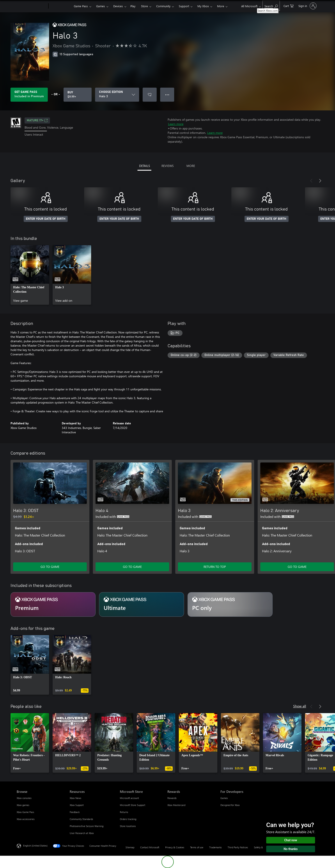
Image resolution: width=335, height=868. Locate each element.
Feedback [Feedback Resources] (75, 812)
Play (133, 6)
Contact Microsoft (150, 847)
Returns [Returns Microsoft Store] (124, 812)
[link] (30, 275)
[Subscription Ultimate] (142, 604)
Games (101, 6)
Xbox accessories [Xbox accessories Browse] (26, 819)
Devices (118, 6)
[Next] (320, 181)
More (221, 6)
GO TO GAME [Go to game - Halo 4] (132, 567)
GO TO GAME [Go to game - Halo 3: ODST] (50, 567)
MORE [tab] (191, 166)
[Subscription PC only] (230, 604)
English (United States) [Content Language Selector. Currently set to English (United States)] (35, 846)
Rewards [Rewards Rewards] (172, 798)
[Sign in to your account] (307, 6)
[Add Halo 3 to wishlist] (150, 95)
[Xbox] (61, 6)
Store (144, 6)
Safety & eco (261, 847)
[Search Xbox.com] (271, 6)
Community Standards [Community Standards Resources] (81, 819)
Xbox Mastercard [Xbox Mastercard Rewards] (176, 805)
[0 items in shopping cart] (289, 6)
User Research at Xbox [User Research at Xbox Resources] (82, 833)
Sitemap (130, 847)
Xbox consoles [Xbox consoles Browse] (24, 798)
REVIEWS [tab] (167, 166)
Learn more (176, 124)
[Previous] (311, 181)
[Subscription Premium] (53, 604)
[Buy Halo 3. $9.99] (78, 95)
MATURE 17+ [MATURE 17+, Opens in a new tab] (37, 120)
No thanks (291, 849)
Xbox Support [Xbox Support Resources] (77, 805)
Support (184, 6)
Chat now (291, 840)
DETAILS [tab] (144, 166)
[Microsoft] (32, 6)
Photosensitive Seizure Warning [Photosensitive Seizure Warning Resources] (87, 826)
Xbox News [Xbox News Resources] (75, 798)
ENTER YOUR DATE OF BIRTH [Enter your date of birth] (46, 219)
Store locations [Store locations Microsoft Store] (128, 826)
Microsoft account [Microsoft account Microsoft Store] (129, 798)
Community (163, 6)
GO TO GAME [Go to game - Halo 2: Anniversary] (297, 567)
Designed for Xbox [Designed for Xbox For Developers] (230, 805)
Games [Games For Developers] (224, 798)
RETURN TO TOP (215, 567)
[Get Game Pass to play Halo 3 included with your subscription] (29, 95)
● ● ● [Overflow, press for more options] (167, 95)
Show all (300, 706)
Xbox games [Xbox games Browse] (23, 805)
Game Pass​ (81, 6)
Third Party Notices (238, 847)
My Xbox (203, 6)
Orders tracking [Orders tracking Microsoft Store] (128, 819)
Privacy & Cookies (175, 847)
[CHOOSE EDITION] (117, 95)
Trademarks (215, 847)
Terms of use (197, 847)
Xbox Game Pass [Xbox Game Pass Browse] (25, 812)
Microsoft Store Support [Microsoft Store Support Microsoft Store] (133, 805)
